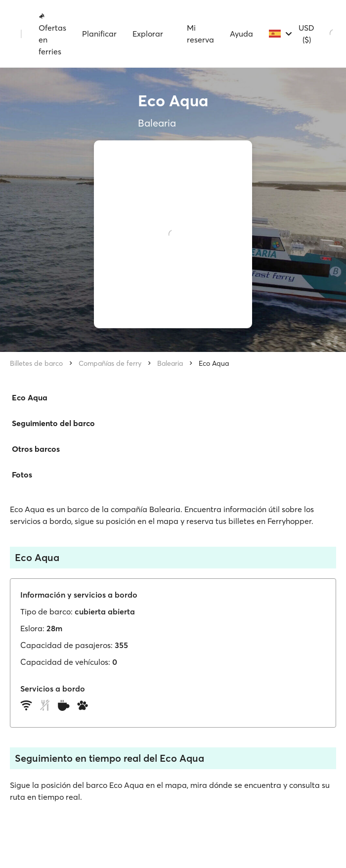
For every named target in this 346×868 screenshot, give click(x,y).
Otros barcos (36, 449)
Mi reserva (200, 34)
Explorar (148, 34)
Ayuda (241, 34)
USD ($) (306, 34)
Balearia (170, 363)
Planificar (99, 34)
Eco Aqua (214, 363)
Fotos (22, 475)
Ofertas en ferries (52, 34)
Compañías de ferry (110, 363)
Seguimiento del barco (53, 423)
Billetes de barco (36, 363)
